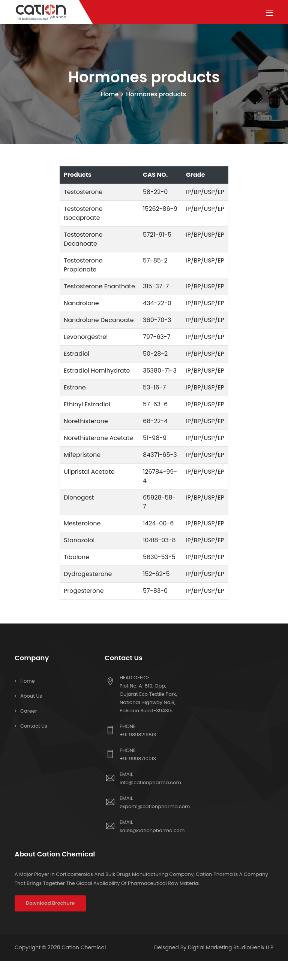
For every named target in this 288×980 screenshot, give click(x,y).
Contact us (34, 726)
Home (110, 95)
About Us (31, 696)
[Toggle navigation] (270, 13)
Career (29, 711)
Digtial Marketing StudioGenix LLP (231, 948)
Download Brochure (50, 903)
